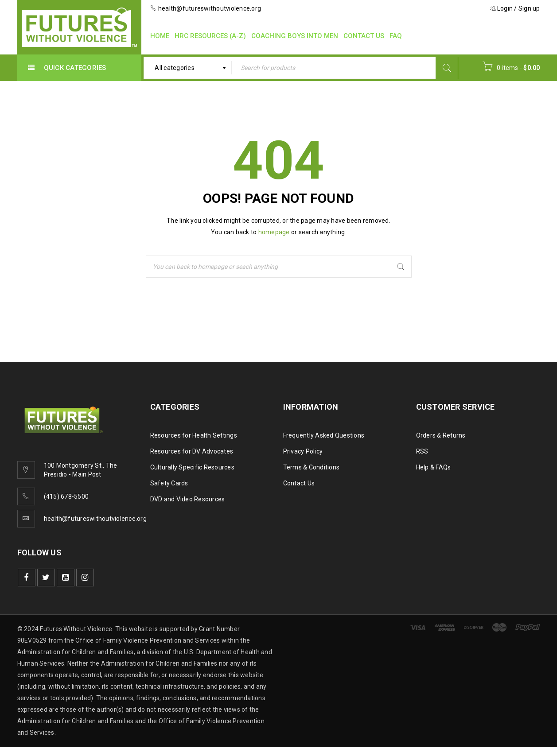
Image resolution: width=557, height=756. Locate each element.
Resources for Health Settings (194, 435)
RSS (422, 451)
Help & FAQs (434, 467)
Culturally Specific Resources (192, 467)
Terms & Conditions (312, 467)
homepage (274, 232)
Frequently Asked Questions (324, 435)
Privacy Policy (303, 451)
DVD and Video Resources (188, 499)
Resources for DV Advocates (192, 451)
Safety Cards (169, 483)
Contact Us (299, 483)
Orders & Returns (441, 435)
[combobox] (188, 68)
